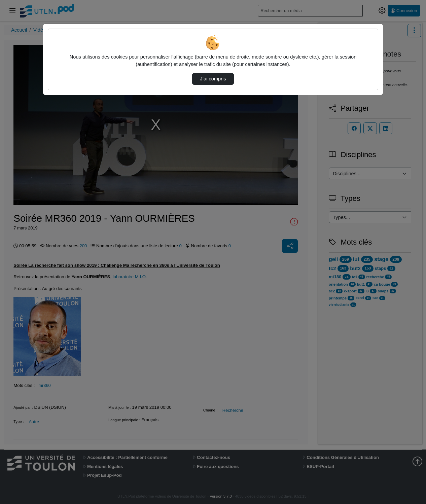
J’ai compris (213, 79)
